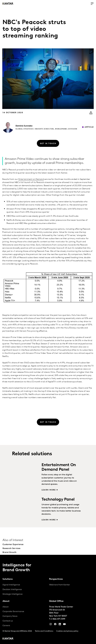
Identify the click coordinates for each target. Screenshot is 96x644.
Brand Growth (10, 552)
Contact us (8, 621)
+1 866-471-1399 (58, 619)
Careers (6, 626)
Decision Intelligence (12, 590)
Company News (10, 616)
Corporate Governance (13, 612)
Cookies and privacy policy (67, 631)
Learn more (49, 490)
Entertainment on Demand (31, 179)
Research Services (11, 548)
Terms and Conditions (44, 631)
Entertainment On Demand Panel (59, 467)
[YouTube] (60, 625)
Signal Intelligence (11, 585)
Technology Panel (58, 500)
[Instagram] (51, 625)
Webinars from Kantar (59, 585)
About (5, 607)
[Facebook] (55, 625)
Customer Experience (13, 545)
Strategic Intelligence (13, 594)
